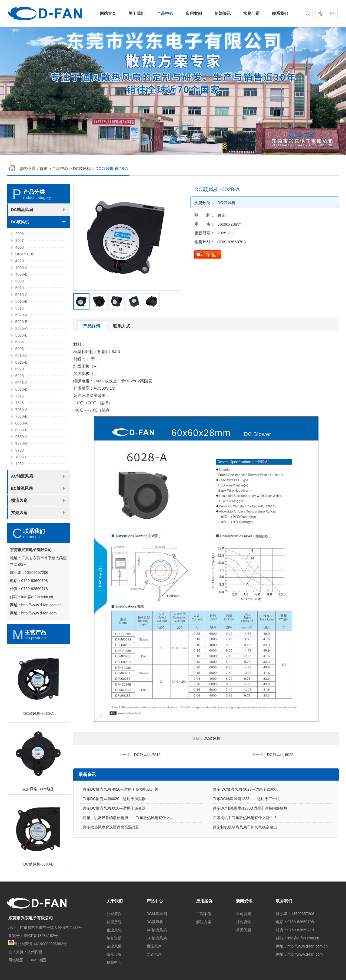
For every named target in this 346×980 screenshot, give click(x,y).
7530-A (21, 436)
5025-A (21, 355)
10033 (21, 484)
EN (333, 13)
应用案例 (194, 13)
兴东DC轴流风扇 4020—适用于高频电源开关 (120, 816)
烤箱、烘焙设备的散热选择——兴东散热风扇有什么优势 (130, 844)
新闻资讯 (223, 13)
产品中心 (165, 13)
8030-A (21, 450)
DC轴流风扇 (22, 236)
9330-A (21, 463)
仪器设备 (114, 954)
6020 (20, 396)
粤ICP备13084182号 (41, 936)
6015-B (21, 389)
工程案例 (204, 914)
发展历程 (114, 922)
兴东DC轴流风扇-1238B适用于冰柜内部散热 (250, 835)
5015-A (21, 321)
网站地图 (16, 960)
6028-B (21, 416)
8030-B (21, 456)
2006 (20, 260)
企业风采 (114, 946)
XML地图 (39, 960)
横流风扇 (19, 527)
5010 (20, 314)
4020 (20, 287)
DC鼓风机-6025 (280, 755)
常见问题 (251, 13)
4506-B (21, 301)
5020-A (21, 341)
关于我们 (137, 13)
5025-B (21, 362)
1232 (20, 490)
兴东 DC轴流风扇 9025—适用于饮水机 (245, 816)
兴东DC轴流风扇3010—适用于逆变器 (114, 835)
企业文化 (114, 930)
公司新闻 (244, 914)
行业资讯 (244, 922)
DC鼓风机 (82, 168)
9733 (20, 477)
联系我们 (280, 13)
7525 (20, 429)
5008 (20, 308)
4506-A (21, 294)
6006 (20, 369)
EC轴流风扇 (22, 515)
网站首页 (108, 13)
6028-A (21, 409)
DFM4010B (25, 281)
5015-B (21, 328)
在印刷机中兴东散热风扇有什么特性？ (245, 844)
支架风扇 (19, 539)
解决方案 (204, 922)
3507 (20, 267)
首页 (44, 168)
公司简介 (114, 914)
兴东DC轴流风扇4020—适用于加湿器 (114, 825)
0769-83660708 (258, 242)
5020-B (21, 348)
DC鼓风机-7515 (147, 755)
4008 (20, 274)
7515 (20, 423)
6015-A (21, 382)
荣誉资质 (114, 938)
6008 (20, 375)
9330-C (22, 470)
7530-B (21, 443)
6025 (20, 402)
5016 (20, 335)
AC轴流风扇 (22, 503)
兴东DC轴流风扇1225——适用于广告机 (246, 825)
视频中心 (114, 962)
